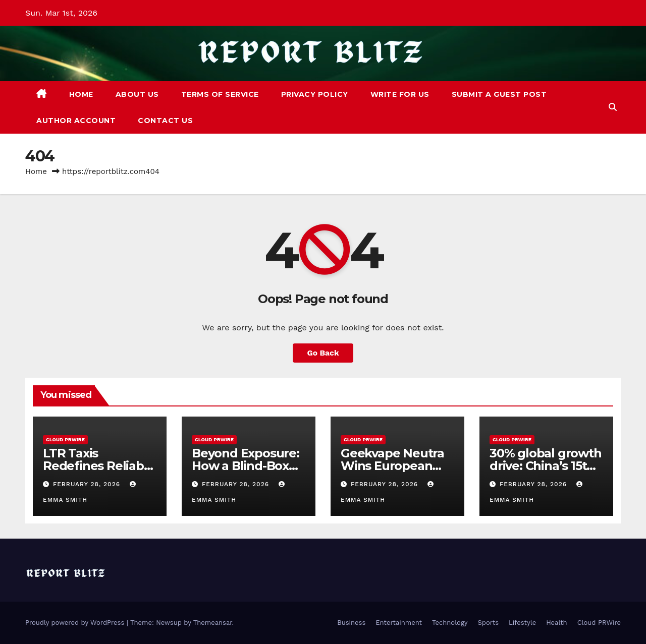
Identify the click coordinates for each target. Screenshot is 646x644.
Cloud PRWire (65, 440)
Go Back (323, 353)
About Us (137, 94)
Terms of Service (220, 94)
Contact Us (165, 121)
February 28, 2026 (88, 484)
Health (557, 623)
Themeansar (213, 623)
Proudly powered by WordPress (76, 623)
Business (351, 623)
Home (81, 94)
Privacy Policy (315, 94)
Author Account (76, 121)
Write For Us (400, 94)
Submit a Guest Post (499, 94)
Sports (488, 623)
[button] (613, 107)
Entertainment (399, 623)
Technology (450, 623)
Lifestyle (522, 623)
